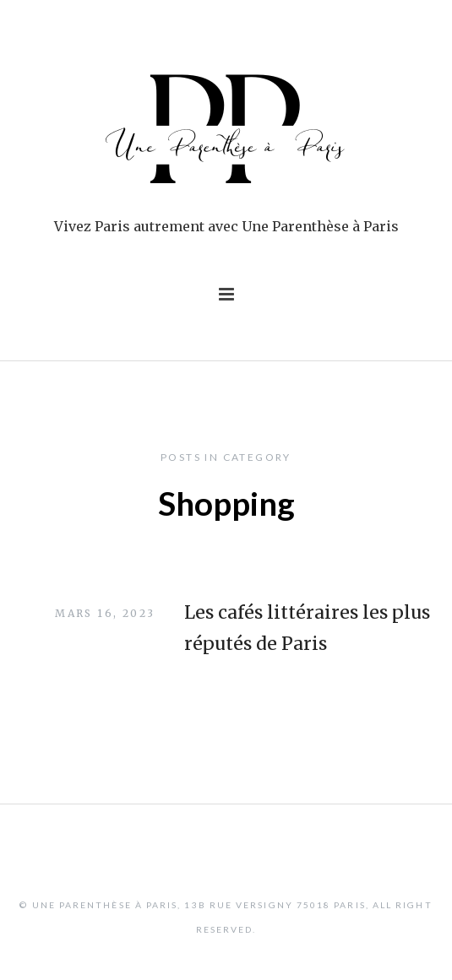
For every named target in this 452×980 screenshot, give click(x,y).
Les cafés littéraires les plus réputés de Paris (307, 628)
